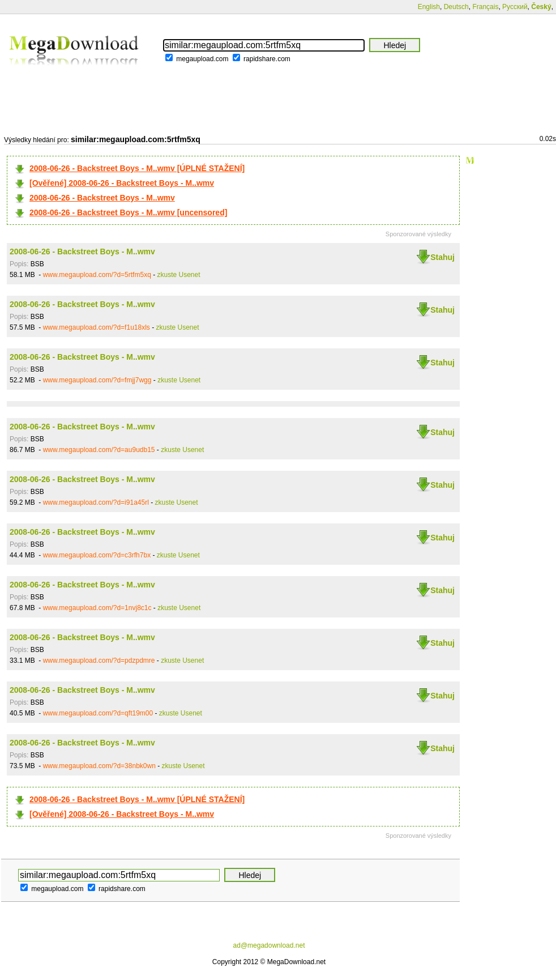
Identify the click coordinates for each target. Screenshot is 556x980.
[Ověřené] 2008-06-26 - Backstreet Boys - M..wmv (122, 183)
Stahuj (442, 257)
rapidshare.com (267, 59)
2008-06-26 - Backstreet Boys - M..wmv (102, 198)
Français (485, 7)
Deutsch (456, 7)
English (429, 7)
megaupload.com (202, 59)
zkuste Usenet (179, 275)
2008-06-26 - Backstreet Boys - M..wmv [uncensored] (128, 212)
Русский (515, 7)
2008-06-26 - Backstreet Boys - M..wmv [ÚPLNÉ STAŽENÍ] (137, 168)
